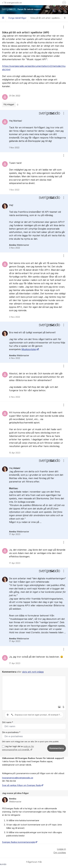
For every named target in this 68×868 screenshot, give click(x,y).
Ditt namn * (8, 722)
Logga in (61, 849)
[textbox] (34, 690)
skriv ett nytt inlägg (33, 672)
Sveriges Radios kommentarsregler (19, 842)
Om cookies (60, 853)
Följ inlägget (9, 104)
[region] (34, 66)
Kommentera (57, 748)
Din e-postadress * (11, 732)
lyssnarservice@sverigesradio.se (18, 778)
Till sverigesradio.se (12, 3)
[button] (59, 707)
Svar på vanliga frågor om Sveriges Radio (22, 785)
